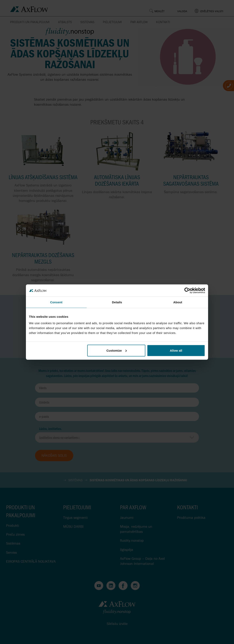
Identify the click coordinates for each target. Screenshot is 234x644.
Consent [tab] (56, 302)
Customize (117, 350)
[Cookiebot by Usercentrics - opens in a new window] (187, 291)
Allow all (176, 350)
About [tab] (178, 302)
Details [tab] (117, 302)
